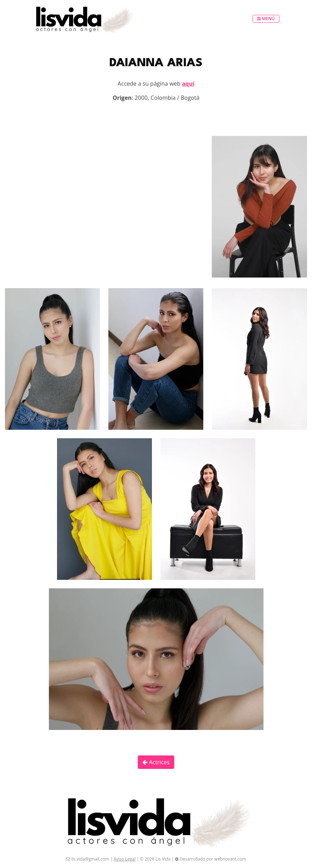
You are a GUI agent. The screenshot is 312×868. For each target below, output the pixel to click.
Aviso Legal (125, 859)
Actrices (156, 762)
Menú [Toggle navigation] (266, 19)
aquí (188, 84)
